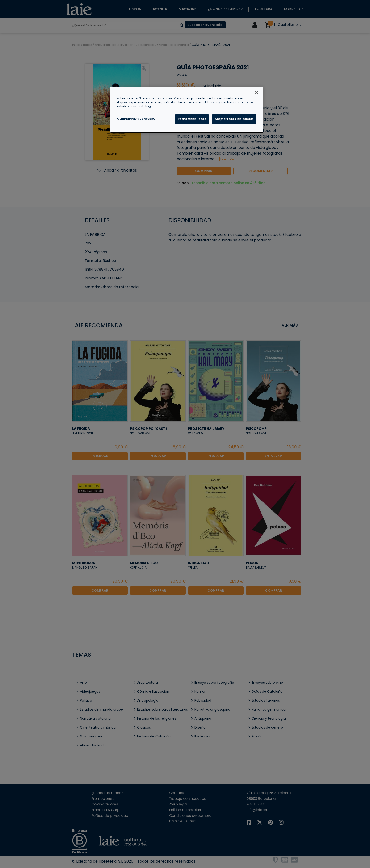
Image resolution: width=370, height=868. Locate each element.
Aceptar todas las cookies (234, 119)
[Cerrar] (257, 93)
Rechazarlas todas (192, 119)
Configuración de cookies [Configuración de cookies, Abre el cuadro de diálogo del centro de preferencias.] (136, 119)
